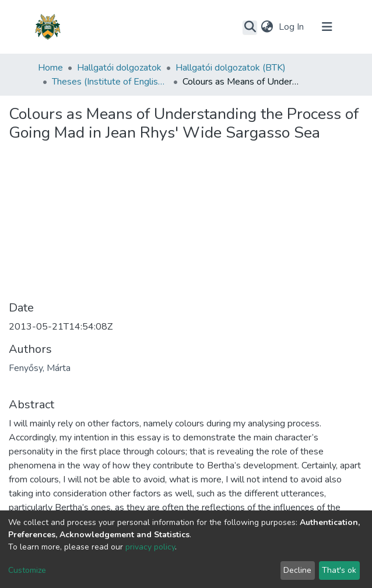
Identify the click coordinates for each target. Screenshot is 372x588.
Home (50, 68)
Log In (292, 27)
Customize (27, 570)
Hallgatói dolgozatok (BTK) (231, 68)
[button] (267, 27)
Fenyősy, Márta (40, 368)
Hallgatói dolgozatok (119, 68)
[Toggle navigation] (327, 27)
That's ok (339, 570)
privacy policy (150, 547)
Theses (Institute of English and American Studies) (110, 82)
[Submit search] (250, 27)
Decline (297, 570)
